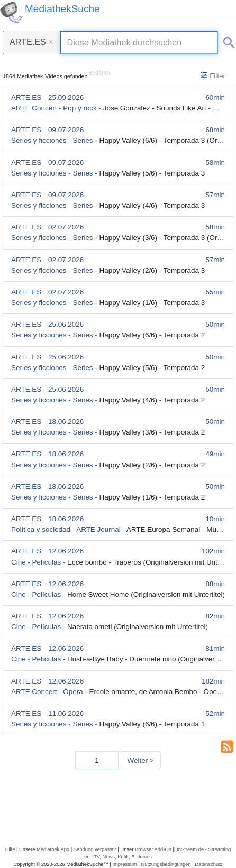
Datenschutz (208, 864)
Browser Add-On (153, 849)
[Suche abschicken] (227, 41)
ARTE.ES (31, 42)
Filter (213, 76)
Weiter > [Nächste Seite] (141, 760)
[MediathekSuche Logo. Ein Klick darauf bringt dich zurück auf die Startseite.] (12, 12)
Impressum (124, 864)
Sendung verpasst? (95, 849)
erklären (100, 72)
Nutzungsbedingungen (166, 864)
